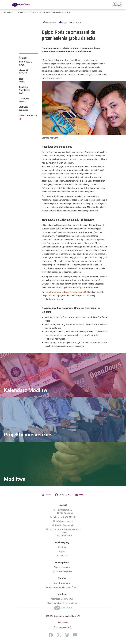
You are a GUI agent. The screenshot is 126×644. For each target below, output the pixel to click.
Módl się (62, 547)
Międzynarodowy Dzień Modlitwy (62, 603)
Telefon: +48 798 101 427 (65, 517)
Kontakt (63, 505)
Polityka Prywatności (65, 525)
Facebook (51, 635)
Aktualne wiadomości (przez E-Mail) (62, 587)
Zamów (62, 578)
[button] (46, 495)
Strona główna (9, 12)
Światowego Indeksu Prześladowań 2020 (69, 292)
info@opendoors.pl (65, 521)
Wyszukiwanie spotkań (62, 571)
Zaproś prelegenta (62, 567)
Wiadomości (23, 12)
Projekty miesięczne (28, 435)
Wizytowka (63, 622)
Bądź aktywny (62, 543)
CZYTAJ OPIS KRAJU (28, 116)
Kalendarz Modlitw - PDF (62, 599)
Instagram (67, 635)
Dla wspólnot (62, 563)
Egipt (65, 22)
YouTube (75, 635)
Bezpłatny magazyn (62, 583)
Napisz (62, 551)
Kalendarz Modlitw (26, 390)
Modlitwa (15, 479)
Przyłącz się (62, 556)
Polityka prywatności (63, 627)
